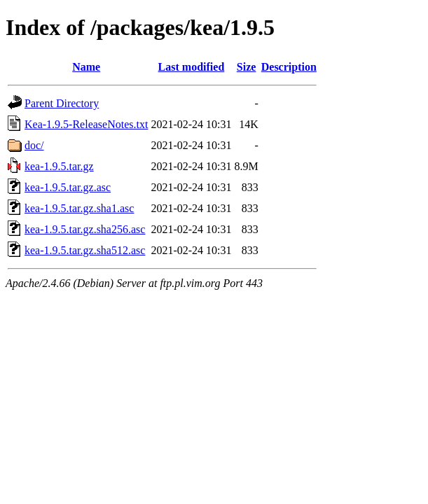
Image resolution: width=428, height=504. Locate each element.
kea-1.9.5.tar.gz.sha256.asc (85, 229)
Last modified (192, 67)
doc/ (34, 145)
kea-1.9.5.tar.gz (59, 166)
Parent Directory (62, 103)
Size (247, 67)
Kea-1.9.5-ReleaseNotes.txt (86, 124)
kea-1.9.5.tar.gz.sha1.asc (79, 208)
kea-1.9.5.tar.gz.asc (68, 187)
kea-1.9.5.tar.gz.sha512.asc (85, 250)
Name (86, 67)
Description (289, 67)
